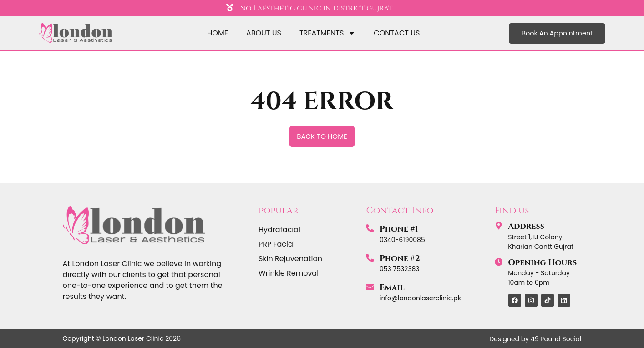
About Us (264, 33)
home (218, 33)
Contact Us (397, 33)
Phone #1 (399, 229)
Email (392, 288)
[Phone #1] (370, 228)
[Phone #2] (370, 258)
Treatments (327, 33)
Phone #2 (400, 259)
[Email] (370, 287)
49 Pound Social (556, 338)
